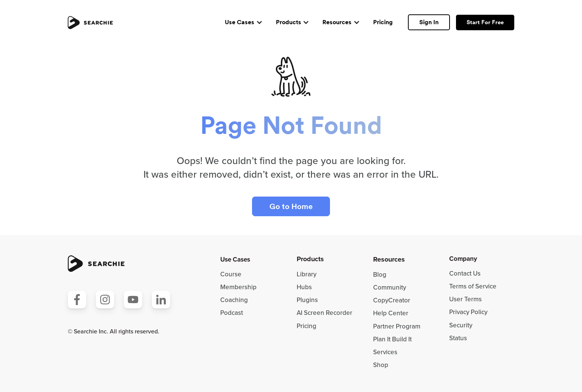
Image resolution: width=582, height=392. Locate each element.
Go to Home (291, 206)
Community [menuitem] (390, 287)
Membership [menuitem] (238, 287)
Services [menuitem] (385, 352)
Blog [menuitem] (380, 275)
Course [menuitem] (231, 274)
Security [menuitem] (461, 325)
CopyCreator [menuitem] (392, 300)
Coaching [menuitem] (234, 300)
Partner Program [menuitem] (397, 326)
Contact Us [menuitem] (465, 273)
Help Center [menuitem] (391, 313)
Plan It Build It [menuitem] (392, 339)
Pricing (383, 22)
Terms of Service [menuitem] (473, 286)
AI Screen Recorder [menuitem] (324, 313)
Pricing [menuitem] (307, 326)
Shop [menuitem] (381, 365)
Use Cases (240, 22)
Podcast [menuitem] (232, 313)
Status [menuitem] (458, 338)
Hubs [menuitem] (304, 287)
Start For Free (485, 22)
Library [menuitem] (307, 274)
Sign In (429, 22)
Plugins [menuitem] (307, 300)
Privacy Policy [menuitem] (468, 312)
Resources (337, 22)
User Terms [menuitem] (465, 299)
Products (289, 22)
